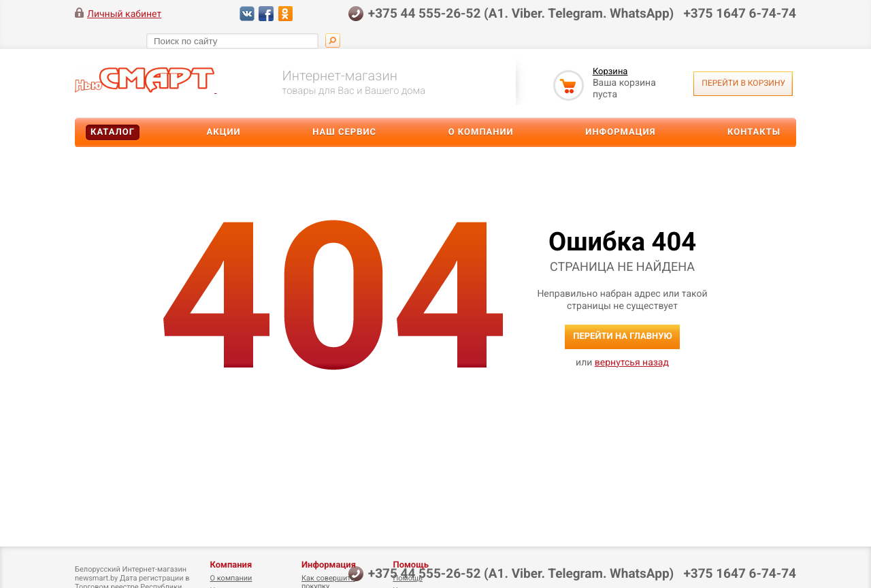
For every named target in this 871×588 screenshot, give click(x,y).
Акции (224, 132)
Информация (620, 132)
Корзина (610, 72)
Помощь (411, 565)
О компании (481, 132)
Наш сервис (344, 132)
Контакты (754, 132)
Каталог (113, 132)
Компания (231, 565)
